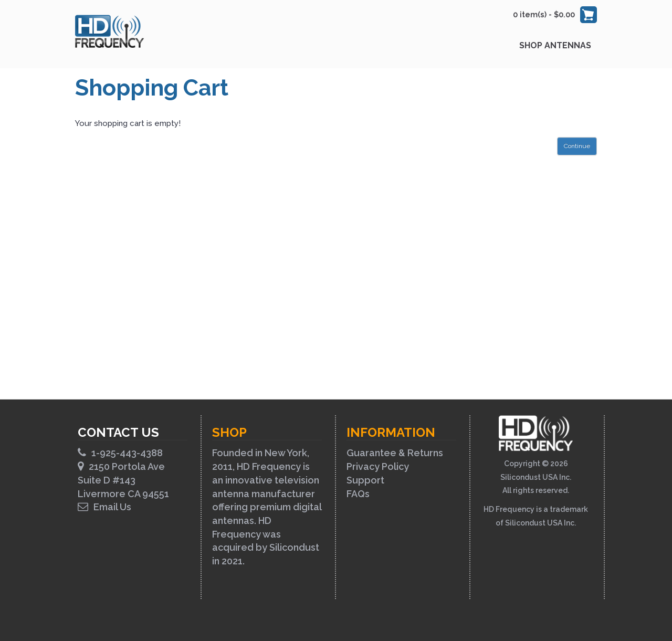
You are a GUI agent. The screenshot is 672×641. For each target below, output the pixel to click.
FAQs (358, 494)
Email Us (104, 507)
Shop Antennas (555, 45)
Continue (577, 146)
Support (365, 480)
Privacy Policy (378, 466)
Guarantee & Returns (395, 453)
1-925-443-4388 (120, 453)
